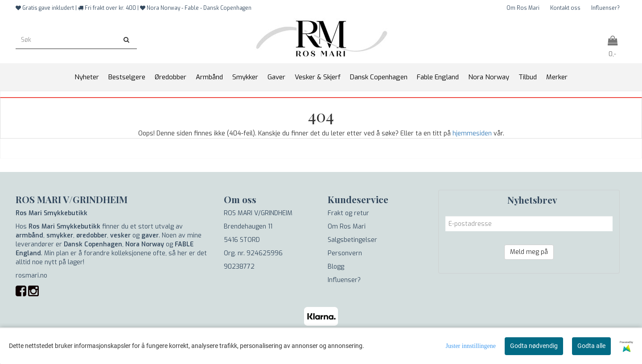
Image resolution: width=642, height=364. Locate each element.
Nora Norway (145, 244)
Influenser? (605, 8)
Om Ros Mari (523, 8)
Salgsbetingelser (352, 240)
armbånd (29, 235)
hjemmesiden (472, 133)
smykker (60, 235)
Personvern (345, 253)
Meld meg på (529, 252)
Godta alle (591, 346)
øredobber (92, 235)
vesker (120, 235)
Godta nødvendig (534, 346)
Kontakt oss (565, 8)
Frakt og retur (348, 213)
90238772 (239, 267)
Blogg (336, 267)
